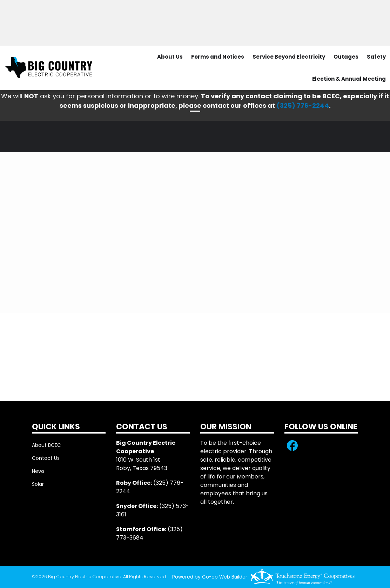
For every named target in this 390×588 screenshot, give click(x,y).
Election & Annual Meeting (349, 79)
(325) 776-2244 (303, 105)
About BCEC (46, 445)
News (38, 471)
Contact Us (46, 458)
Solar (38, 484)
